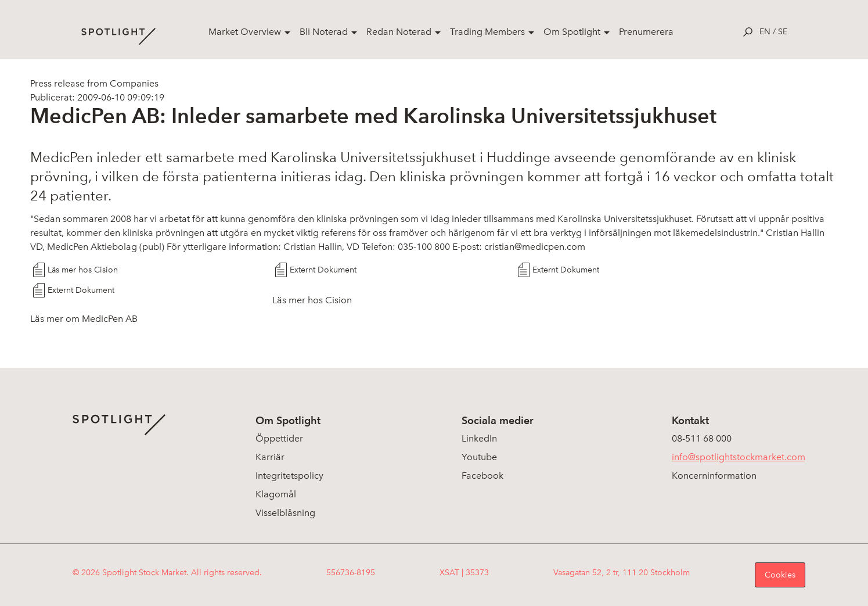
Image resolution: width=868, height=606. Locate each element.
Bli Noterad (324, 32)
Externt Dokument (323, 270)
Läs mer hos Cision (83, 270)
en (765, 32)
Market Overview (245, 32)
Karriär (270, 457)
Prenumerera (646, 32)
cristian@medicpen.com (535, 247)
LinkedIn (479, 438)
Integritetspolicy (289, 476)
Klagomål (276, 494)
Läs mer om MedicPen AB (84, 319)
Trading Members (487, 32)
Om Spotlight (572, 32)
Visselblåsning (285, 513)
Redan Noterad (399, 32)
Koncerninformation (714, 476)
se (783, 32)
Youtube (479, 457)
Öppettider (279, 438)
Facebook (482, 476)
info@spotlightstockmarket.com (739, 457)
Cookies (780, 575)
